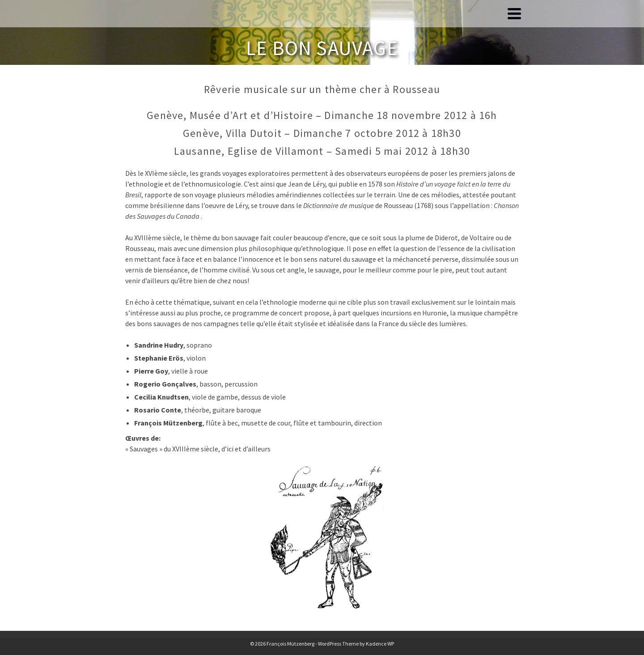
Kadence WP (380, 644)
